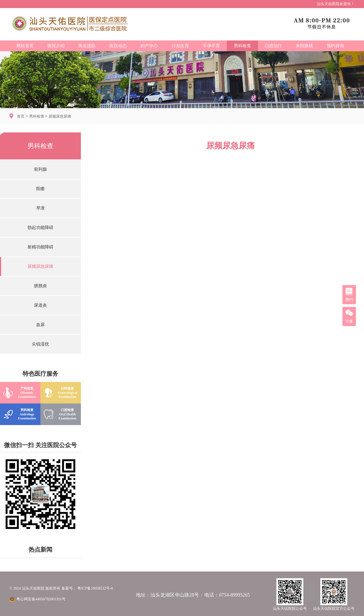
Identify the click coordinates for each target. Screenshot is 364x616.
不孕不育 (211, 46)
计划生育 (180, 46)
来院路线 (304, 46)
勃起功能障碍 (40, 227)
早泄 (40, 208)
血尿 (40, 325)
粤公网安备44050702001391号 (37, 599)
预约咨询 (335, 46)
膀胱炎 (40, 286)
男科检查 (242, 46)
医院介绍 (56, 46)
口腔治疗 (273, 46)
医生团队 (87, 46)
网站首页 (25, 46)
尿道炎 (40, 305)
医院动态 (118, 46)
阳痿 (40, 189)
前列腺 (40, 169)
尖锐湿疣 (40, 344)
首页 (21, 116)
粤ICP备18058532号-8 (95, 588)
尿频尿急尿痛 (60, 116)
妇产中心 (149, 46)
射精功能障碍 (40, 247)
